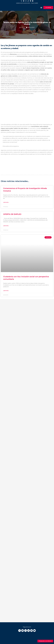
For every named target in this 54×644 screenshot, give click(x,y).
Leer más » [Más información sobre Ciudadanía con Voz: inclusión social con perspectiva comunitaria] (6, 291)
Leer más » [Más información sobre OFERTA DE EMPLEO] (6, 226)
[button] (41, 8)
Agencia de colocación (23, 3)
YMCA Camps (34, 3)
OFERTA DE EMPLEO (12, 214)
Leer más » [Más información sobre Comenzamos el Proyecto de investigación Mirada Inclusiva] (6, 202)
